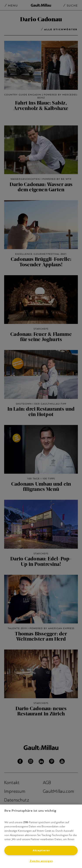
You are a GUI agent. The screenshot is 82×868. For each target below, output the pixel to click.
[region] (41, 836)
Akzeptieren (41, 850)
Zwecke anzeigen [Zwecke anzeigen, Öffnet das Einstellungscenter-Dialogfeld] (41, 861)
